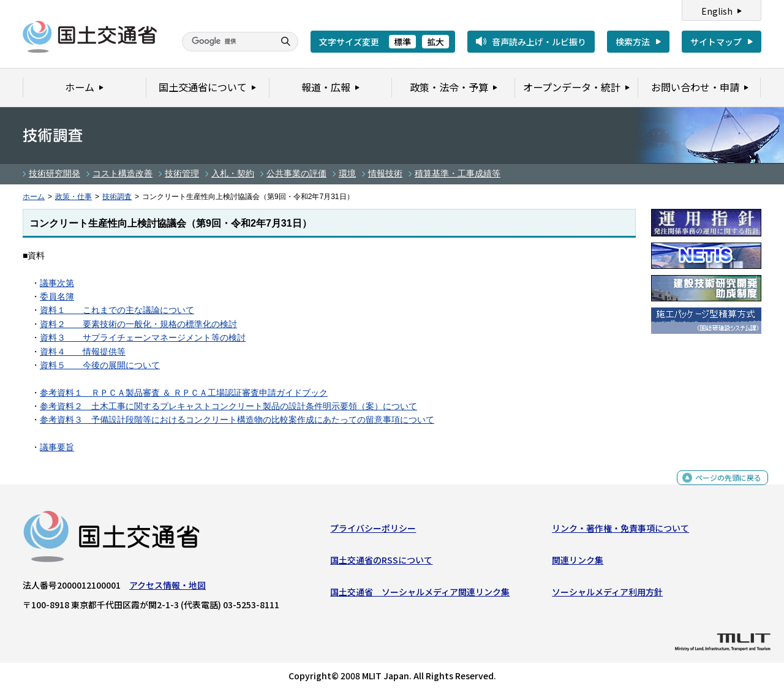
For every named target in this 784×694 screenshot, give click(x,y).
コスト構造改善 (123, 173)
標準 (402, 42)
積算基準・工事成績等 (458, 173)
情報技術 (385, 173)
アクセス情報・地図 (168, 587)
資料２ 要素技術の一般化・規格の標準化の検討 (138, 324)
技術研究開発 (55, 173)
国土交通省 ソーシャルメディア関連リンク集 (420, 595)
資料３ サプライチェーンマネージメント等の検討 (143, 338)
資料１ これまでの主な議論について (117, 310)
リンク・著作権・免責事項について (620, 530)
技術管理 (182, 173)
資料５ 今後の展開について (100, 365)
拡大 (435, 42)
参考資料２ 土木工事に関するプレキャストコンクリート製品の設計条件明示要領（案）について (228, 406)
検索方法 (633, 42)
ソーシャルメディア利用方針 (607, 595)
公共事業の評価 (296, 173)
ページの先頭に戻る (724, 487)
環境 (347, 173)
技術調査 (117, 197)
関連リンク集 (578, 563)
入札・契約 (233, 173)
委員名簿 (57, 296)
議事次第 (57, 283)
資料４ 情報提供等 (83, 352)
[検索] (227, 42)
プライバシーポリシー (373, 530)
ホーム (34, 197)
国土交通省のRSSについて (381, 563)
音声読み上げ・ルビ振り (539, 42)
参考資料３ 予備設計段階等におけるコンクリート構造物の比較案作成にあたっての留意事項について (237, 420)
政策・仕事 (73, 197)
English (717, 11)
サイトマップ (716, 42)
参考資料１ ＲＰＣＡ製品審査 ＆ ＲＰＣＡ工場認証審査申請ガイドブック (184, 393)
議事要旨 (57, 447)
